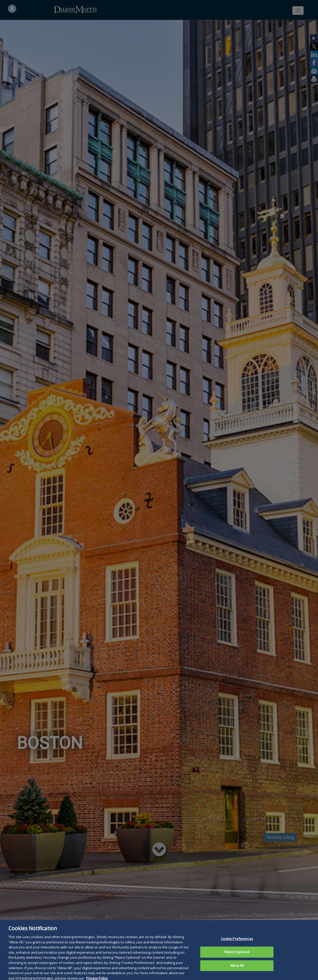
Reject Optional (237, 958)
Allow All (237, 971)
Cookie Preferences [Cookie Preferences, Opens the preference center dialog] (237, 944)
